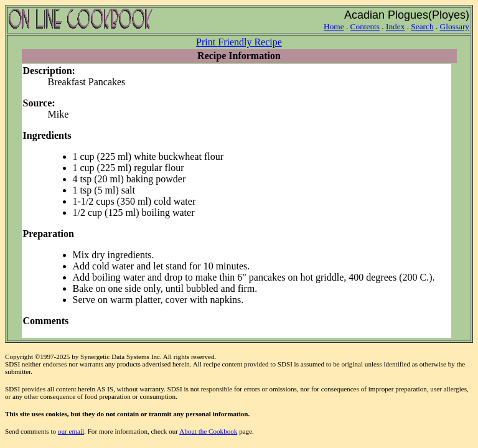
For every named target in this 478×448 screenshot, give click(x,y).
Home (334, 26)
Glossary (455, 26)
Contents (365, 26)
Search (422, 26)
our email (71, 431)
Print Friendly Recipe (239, 42)
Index (395, 26)
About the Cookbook (208, 431)
